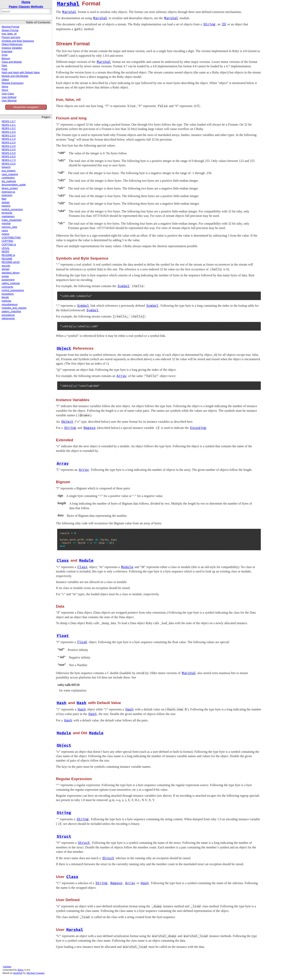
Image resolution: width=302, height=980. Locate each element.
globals (6, 202)
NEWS (5, 252)
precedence (8, 315)
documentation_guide (14, 185)
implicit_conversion (12, 209)
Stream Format (10, 30)
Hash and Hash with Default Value (21, 72)
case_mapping (10, 174)
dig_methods (9, 181)
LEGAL (6, 248)
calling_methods (11, 283)
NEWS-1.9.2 (9, 128)
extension (7, 195)
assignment (8, 280)
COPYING (7, 241)
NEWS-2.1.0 (9, 139)
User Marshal (9, 101)
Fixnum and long (11, 37)
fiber (4, 199)
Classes (24, 6)
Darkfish (18, 973)
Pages (13, 6)
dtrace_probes (10, 188)
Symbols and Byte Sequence (18, 41)
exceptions (8, 294)
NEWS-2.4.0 (9, 150)
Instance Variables (12, 48)
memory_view (9, 227)
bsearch (6, 167)
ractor (5, 231)
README (7, 259)
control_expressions (13, 290)
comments (7, 287)
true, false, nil (9, 34)
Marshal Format (10, 27)
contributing (8, 178)
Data (4, 65)
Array (5, 55)
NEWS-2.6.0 (9, 157)
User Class (8, 94)
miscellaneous (10, 305)
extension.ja (8, 192)
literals (5, 297)
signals (5, 269)
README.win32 (11, 262)
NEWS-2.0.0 (9, 136)
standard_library (11, 273)
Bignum (6, 59)
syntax (5, 276)
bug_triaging (8, 171)
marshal (6, 223)
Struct (5, 90)
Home (26, 2)
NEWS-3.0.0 (9, 164)
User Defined (9, 97)
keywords (7, 213)
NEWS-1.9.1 (9, 125)
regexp (5, 234)
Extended (7, 52)
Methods (37, 6)
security (6, 266)
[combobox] (25, 11)
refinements (8, 318)
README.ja (8, 255)
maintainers (8, 216)
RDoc (21, 970)
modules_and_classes (14, 308)
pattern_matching (11, 311)
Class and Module (12, 62)
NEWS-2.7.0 (9, 160)
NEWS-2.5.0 (9, 153)
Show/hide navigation (26, 107)
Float (4, 69)
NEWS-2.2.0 (9, 143)
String (5, 87)
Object (5, 80)
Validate (7, 967)
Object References (12, 44)
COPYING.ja (9, 245)
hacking (6, 206)
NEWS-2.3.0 (9, 146)
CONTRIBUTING (11, 238)
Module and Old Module (15, 76)
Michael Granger (36, 973)
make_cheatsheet (11, 220)
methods (6, 301)
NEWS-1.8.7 (9, 121)
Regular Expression (13, 83)
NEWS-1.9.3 (9, 132)
